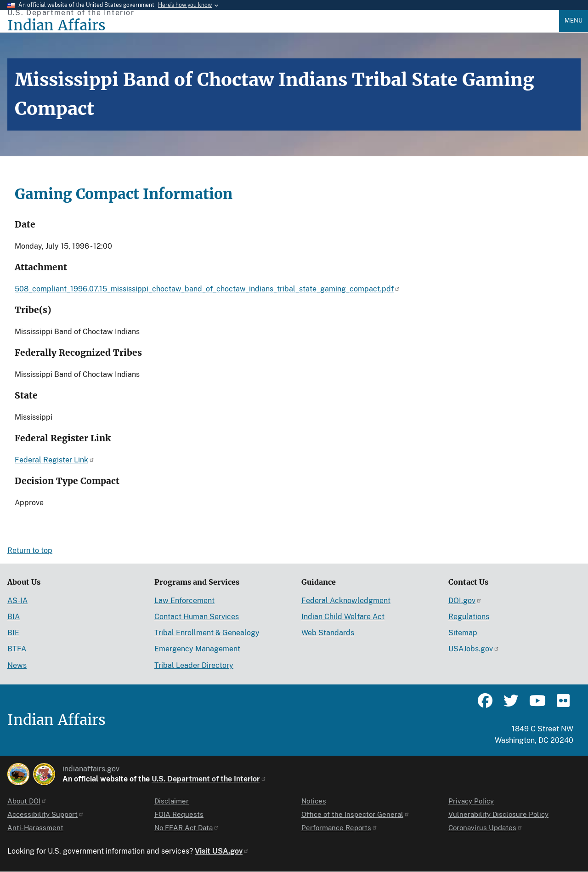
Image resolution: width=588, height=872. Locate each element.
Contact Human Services (197, 617)
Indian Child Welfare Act (343, 617)
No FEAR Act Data (187, 828)
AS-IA (17, 601)
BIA (14, 617)
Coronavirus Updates (486, 828)
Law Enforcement (184, 601)
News (17, 665)
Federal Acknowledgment (346, 601)
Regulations (469, 617)
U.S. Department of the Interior (209, 779)
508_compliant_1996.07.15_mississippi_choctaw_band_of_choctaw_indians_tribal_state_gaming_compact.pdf (207, 289)
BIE (13, 633)
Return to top (30, 550)
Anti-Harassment (35, 828)
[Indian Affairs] (283, 26)
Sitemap (463, 633)
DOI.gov (465, 601)
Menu (574, 20)
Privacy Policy (471, 801)
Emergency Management (197, 649)
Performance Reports (339, 828)
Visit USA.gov (222, 851)
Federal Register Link (55, 460)
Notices (314, 801)
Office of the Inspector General (356, 814)
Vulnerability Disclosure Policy (498, 814)
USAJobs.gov (474, 649)
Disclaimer (172, 801)
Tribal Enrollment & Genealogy (207, 633)
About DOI (27, 801)
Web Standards (328, 633)
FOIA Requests (179, 814)
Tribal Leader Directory (194, 665)
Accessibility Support (46, 814)
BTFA (17, 649)
